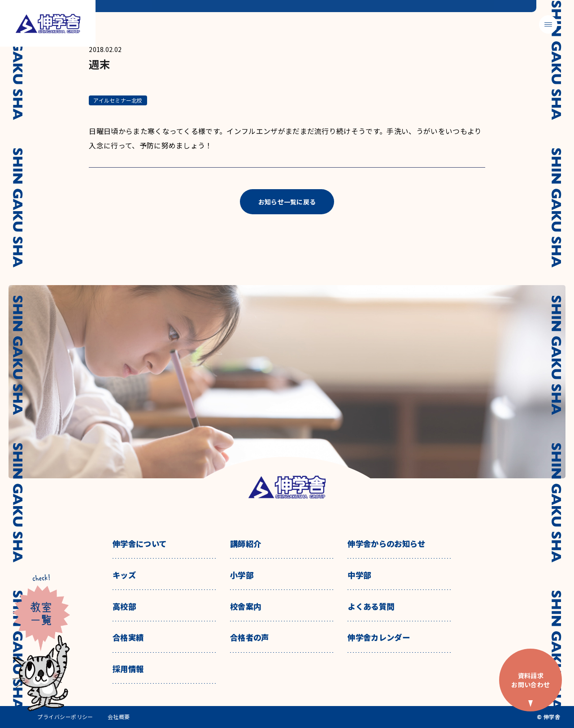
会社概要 (119, 717)
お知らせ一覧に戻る (287, 202)
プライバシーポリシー (65, 717)
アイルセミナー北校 (118, 100)
